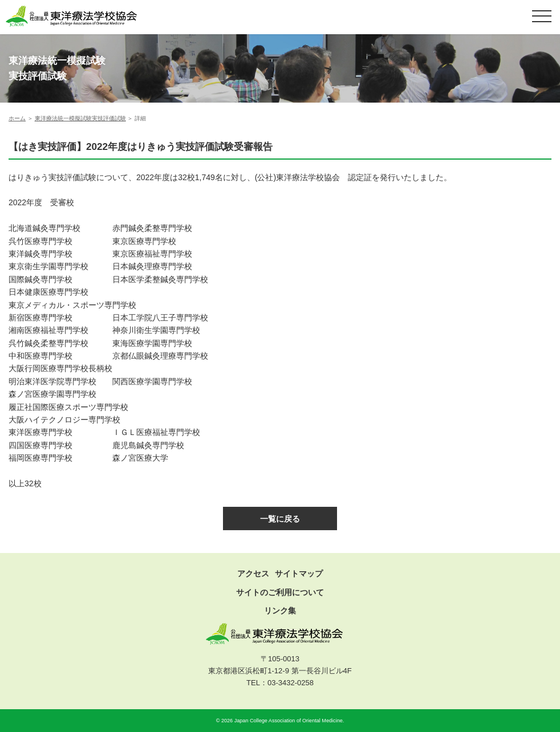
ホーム (17, 118)
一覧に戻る (280, 519)
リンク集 (280, 611)
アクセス (253, 574)
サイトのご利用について (280, 592)
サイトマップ (299, 574)
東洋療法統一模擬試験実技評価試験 (80, 118)
